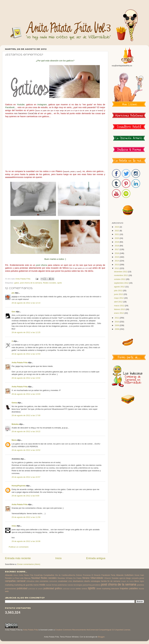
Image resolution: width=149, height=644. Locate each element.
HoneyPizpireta (19, 486)
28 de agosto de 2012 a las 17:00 (26, 415)
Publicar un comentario (19, 547)
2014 (117, 261)
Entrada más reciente (18, 558)
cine (37, 581)
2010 (117, 322)
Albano (16, 575)
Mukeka (15, 424)
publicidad (22, 588)
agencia (122, 578)
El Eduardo (96, 575)
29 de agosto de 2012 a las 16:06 (26, 541)
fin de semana (114, 581)
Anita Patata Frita (20, 363)
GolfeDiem (129, 575)
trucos (141, 589)
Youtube (115, 578)
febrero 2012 (120, 309)
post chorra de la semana (31, 283)
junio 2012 (119, 294)
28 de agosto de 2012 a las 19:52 (26, 450)
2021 (117, 234)
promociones (11, 589)
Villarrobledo (97, 578)
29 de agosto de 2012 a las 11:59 (26, 517)
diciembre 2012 (121, 272)
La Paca (16, 578)
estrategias (96, 581)
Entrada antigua (96, 558)
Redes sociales (50, 283)
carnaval (21, 581)
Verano (86, 578)
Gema (14, 403)
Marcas (27, 578)
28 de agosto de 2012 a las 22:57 (26, 477)
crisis (70, 581)
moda (42, 585)
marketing (9, 585)
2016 (117, 253)
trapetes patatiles (129, 588)
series (78, 589)
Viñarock (108, 578)
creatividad (63, 581)
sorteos (84, 589)
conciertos (44, 581)
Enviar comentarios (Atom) (29, 564)
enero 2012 (119, 313)
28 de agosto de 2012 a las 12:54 (26, 354)
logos (142, 581)
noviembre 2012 (121, 275)
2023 (117, 227)
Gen (13, 312)
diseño (87, 581)
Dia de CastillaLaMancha (65, 575)
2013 (117, 265)
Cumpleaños (49, 575)
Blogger (101, 637)
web (7, 591)
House (137, 575)
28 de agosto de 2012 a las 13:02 (26, 378)
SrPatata (69, 578)
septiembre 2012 (121, 283)
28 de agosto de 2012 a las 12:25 (26, 332)
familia (104, 581)
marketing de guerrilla (23, 585)
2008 (117, 329)
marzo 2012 (119, 306)
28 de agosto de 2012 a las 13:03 (26, 394)
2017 (117, 249)
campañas (10, 581)
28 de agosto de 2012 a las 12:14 (26, 303)
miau (14, 526)
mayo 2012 (119, 298)
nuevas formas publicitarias (56, 585)
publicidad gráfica (53, 588)
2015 (117, 257)
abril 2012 (119, 302)
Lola (22, 578)
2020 (117, 238)
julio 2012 (118, 291)
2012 (117, 268)
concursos (53, 581)
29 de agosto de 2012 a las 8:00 (25, 496)
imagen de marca (127, 581)
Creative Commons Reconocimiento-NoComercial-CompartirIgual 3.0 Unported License (93, 630)
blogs (128, 578)
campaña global (138, 578)
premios (141, 585)
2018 (117, 246)
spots (59, 283)
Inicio (58, 558)
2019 (117, 242)
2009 (117, 325)
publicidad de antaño (35, 589)
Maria (14, 440)
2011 (117, 318)
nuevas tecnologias (75, 585)
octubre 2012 (120, 279)
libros (137, 581)
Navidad (36, 578)
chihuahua (30, 581)
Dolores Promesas (83, 575)
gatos (17, 283)
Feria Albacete (117, 575)
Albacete (9, 575)
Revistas (61, 578)
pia (13, 293)
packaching (87, 585)
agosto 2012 (120, 287)
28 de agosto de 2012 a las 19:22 (26, 431)
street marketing (103, 589)
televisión (115, 589)
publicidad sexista (69, 589)
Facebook (106, 575)
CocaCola (38, 575)
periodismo (96, 585)
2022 (117, 231)
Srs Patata (77, 578)
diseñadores (78, 581)
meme (36, 585)
